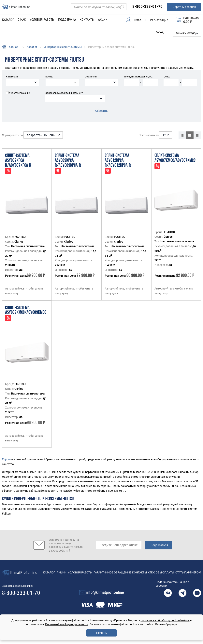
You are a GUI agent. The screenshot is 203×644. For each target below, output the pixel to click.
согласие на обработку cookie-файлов (165, 620)
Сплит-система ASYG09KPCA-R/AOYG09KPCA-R (68, 161)
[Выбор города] (187, 33)
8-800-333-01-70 (147, 7)
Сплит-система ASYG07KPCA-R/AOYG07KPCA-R (18, 161)
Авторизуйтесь (15, 288)
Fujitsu (6, 459)
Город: (160, 32)
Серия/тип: (91, 76)
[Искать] (123, 7)
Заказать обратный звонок (18, 586)
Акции (103, 20)
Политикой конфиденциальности (67, 624)
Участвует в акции (20, 93)
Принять (101, 633)
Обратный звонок (184, 7)
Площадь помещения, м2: (139, 76)
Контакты (87, 20)
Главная (13, 47)
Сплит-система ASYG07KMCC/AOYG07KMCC (175, 158)
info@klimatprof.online (105, 592)
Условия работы (42, 20)
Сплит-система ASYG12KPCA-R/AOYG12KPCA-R (118, 161)
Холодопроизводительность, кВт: (64, 93)
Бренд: (49, 76)
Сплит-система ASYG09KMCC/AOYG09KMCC (26, 310)
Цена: (167, 76)
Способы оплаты (161, 572)
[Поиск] (99, 7)
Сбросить (101, 111)
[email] (119, 545)
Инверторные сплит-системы (63, 47)
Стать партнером (188, 572)
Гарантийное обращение (112, 572)
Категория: (12, 76)
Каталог (32, 47)
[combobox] (23, 82)
